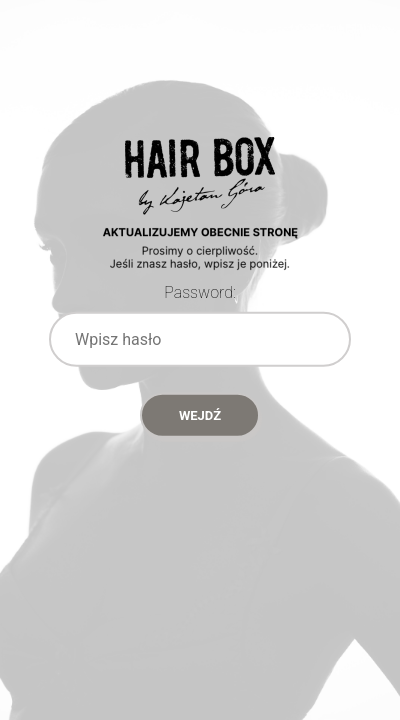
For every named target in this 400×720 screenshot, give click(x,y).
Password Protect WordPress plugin (200, 230)
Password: (200, 292)
